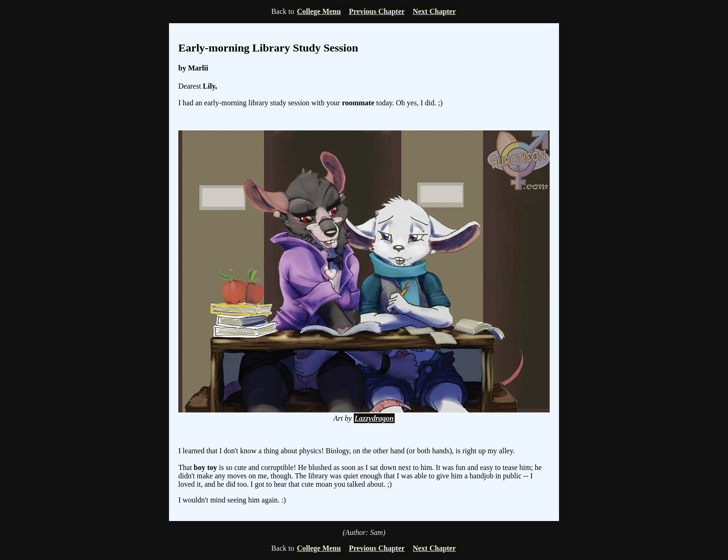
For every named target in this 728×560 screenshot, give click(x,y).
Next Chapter (434, 11)
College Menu (319, 11)
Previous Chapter (377, 11)
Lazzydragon (374, 418)
